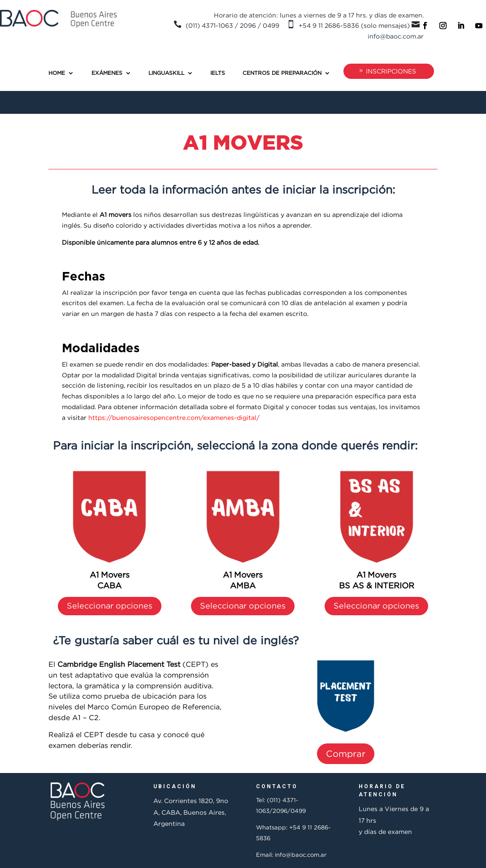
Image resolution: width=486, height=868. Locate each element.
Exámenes (107, 73)
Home (57, 73)
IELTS (218, 73)
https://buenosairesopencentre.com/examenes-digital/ (174, 417)
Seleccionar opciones (110, 606)
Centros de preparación (282, 73)
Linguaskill (166, 73)
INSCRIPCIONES (391, 71)
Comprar (346, 754)
